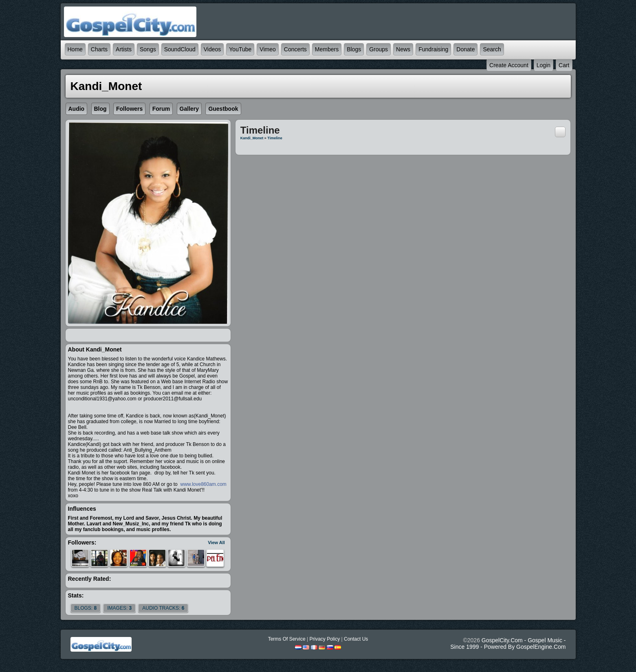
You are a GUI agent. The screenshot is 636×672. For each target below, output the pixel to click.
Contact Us (356, 639)
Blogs (354, 49)
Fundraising (433, 49)
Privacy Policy (325, 639)
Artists (124, 49)
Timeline (275, 138)
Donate (465, 49)
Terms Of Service (287, 639)
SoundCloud (180, 49)
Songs (148, 49)
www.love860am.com (203, 484)
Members (327, 49)
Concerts (295, 49)
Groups (379, 49)
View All (216, 542)
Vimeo (267, 49)
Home (75, 49)
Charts (99, 49)
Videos (212, 49)
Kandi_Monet (252, 138)
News (403, 49)
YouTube (240, 49)
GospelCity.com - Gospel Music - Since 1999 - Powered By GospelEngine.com (508, 643)
